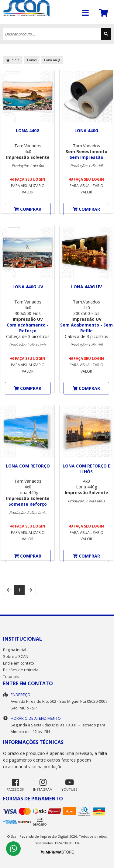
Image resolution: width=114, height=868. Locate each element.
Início (13, 60)
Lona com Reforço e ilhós (86, 469)
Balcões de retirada (21, 670)
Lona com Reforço (28, 466)
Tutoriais (11, 677)
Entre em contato (19, 663)
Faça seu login (28, 179)
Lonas (32, 60)
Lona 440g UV (28, 287)
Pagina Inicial (15, 650)
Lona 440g (52, 60)
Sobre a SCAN (16, 657)
